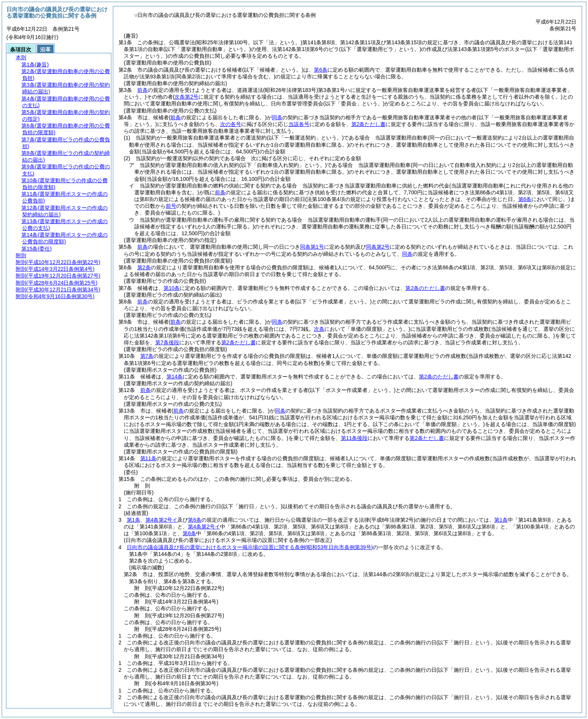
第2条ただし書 (369, 124)
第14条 (175, 377)
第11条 (148, 458)
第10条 (172, 288)
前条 (142, 90)
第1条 (133, 520)
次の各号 (231, 124)
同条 (277, 117)
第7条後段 (167, 342)
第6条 (321, 70)
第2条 (144, 267)
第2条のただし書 (425, 288)
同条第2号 (378, 247)
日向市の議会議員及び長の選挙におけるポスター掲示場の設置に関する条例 (250, 547)
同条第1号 (312, 247)
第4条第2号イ (162, 520)
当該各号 (299, 124)
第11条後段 (354, 438)
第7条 (147, 356)
